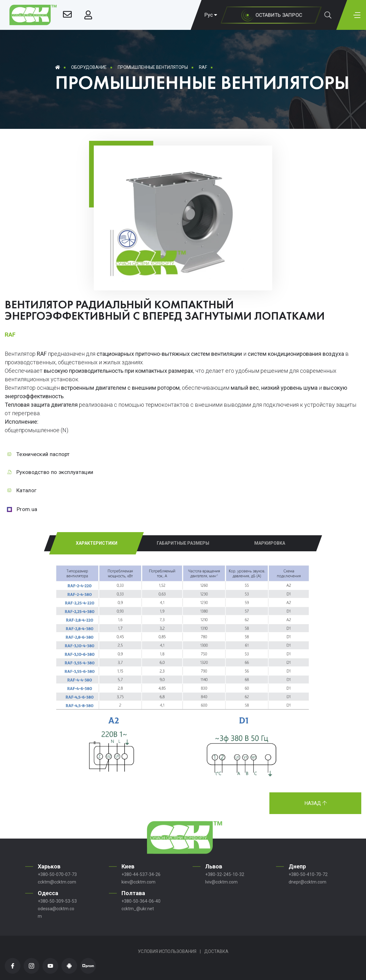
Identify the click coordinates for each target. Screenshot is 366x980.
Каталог (26, 490)
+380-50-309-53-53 (57, 901)
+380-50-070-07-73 (57, 874)
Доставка (216, 951)
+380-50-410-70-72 (308, 874)
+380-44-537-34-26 (141, 874)
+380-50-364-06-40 (141, 901)
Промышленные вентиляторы (153, 67)
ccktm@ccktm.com (57, 882)
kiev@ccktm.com (138, 882)
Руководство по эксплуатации (55, 472)
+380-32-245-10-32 (225, 874)
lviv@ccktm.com (221, 882)
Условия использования (167, 951)
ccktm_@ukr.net (138, 909)
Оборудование (89, 67)
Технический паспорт (43, 454)
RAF (203, 67)
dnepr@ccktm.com (307, 882)
